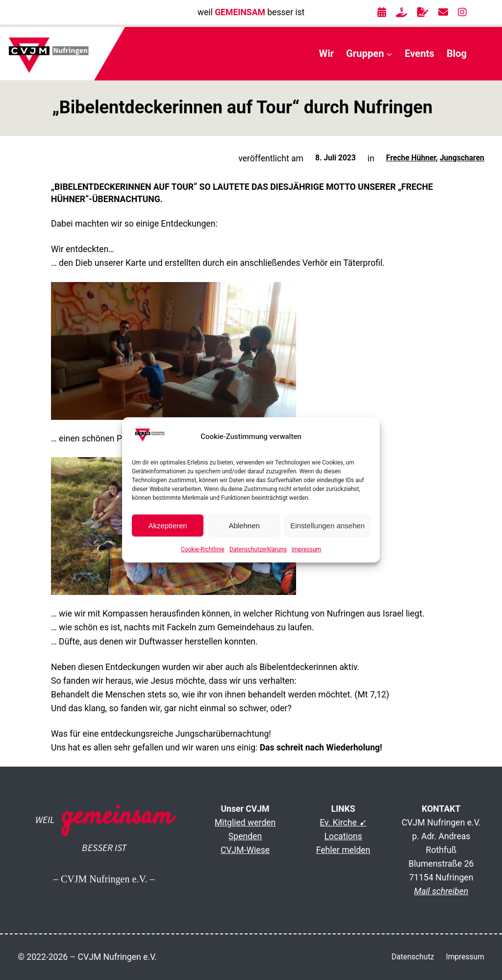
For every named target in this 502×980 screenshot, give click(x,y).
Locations (343, 836)
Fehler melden (343, 850)
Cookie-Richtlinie (203, 549)
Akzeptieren (167, 526)
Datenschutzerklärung (258, 549)
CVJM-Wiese (245, 850)
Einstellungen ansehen (327, 526)
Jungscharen (462, 158)
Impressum (306, 549)
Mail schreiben (441, 891)
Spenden (245, 836)
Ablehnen (244, 526)
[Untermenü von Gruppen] (389, 53)
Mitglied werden (245, 823)
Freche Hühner (411, 158)
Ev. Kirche (338, 823)
